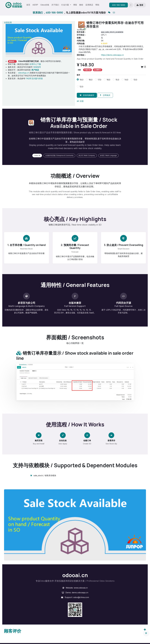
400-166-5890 (119, 5)
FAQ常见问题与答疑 (34, 78)
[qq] (109, 13)
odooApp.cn (24, 73)
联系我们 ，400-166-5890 (48, 13)
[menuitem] (28, 5)
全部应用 (8, 22)
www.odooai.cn (81, 588)
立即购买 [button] (105, 95)
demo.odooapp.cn (80, 593)
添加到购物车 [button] (87, 95)
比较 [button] (80, 101)
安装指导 (37, 67)
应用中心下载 (35, 64)
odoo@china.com (81, 597)
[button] (131, 5)
